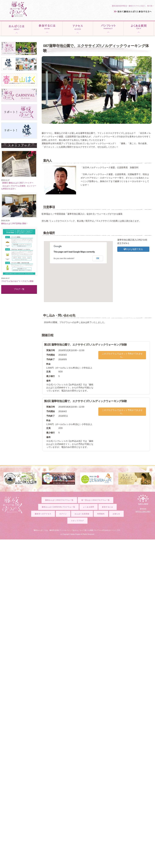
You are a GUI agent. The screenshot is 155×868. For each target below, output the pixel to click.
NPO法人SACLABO (143, 511)
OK (98, 258)
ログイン (63, 514)
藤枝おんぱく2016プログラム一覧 (59, 500)
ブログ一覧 (19, 289)
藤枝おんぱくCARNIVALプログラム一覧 (58, 507)
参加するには (108, 507)
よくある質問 (89, 507)
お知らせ (116, 514)
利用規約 (101, 514)
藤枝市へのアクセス (43, 514)
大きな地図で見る (133, 249)
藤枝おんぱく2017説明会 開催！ (15, 223)
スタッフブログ (77, 521)
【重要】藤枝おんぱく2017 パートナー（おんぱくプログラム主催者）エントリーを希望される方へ (19, 186)
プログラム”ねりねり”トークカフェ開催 (17, 281)
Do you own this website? (64, 258)
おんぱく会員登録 (82, 514)
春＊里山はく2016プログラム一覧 (95, 500)
